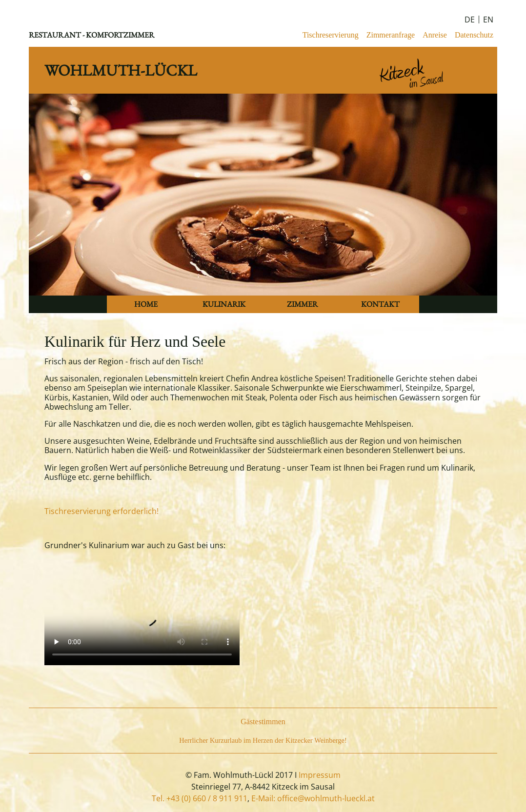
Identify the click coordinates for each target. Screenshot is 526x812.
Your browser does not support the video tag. (142, 616)
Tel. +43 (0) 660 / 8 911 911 (200, 798)
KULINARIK (224, 304)
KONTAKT (380, 304)
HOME (146, 304)
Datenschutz (474, 35)
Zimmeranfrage (391, 35)
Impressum (320, 775)
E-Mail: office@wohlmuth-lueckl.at (313, 798)
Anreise (435, 35)
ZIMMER (302, 304)
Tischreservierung (331, 35)
